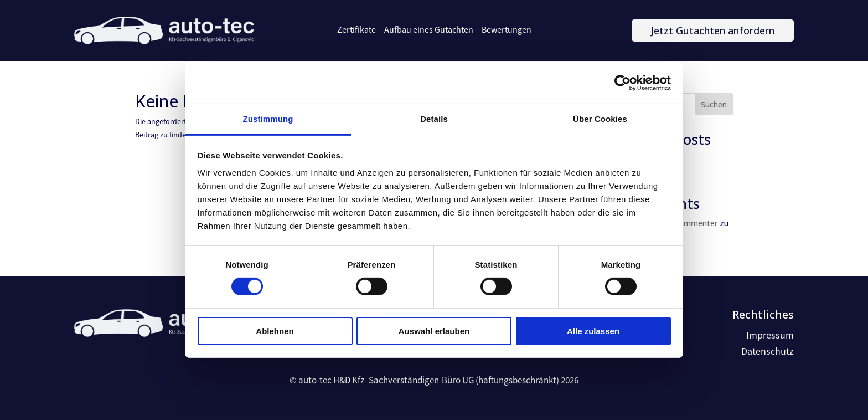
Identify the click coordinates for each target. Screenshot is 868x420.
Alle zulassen (593, 331)
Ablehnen (275, 331)
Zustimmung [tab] (268, 119)
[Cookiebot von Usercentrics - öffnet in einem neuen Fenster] (622, 83)
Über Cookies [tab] (600, 119)
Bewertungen (507, 30)
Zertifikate (356, 30)
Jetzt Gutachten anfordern (713, 30)
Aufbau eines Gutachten (429, 30)
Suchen (714, 104)
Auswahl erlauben (434, 331)
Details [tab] (434, 119)
